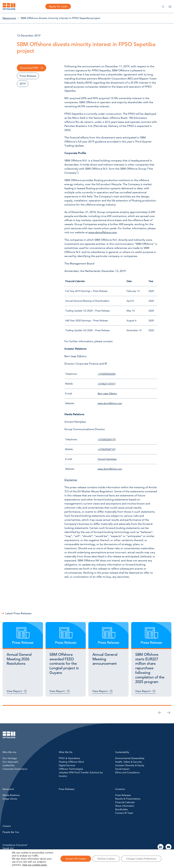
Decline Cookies (106, 859)
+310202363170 (107, 439)
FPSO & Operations (69, 758)
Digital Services (67, 765)
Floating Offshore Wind (71, 762)
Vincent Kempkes (107, 459)
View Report (14, 691)
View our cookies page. (35, 865)
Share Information (125, 806)
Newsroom (9, 18)
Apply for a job (58, 6)
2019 (23, 84)
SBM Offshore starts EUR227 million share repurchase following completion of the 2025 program (150, 668)
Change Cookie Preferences (141, 859)
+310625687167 (107, 449)
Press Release (28, 76)
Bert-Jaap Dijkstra (107, 394)
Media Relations (11, 795)
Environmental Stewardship (130, 758)
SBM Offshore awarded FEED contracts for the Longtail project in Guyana (64, 664)
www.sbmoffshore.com (103, 232)
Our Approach (10, 762)
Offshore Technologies (71, 769)
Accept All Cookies (76, 859)
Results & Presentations (128, 799)
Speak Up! (8, 848)
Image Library (10, 799)
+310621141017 (107, 384)
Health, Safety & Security (129, 762)
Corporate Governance (15, 769)
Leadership (8, 765)
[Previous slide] (160, 712)
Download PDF (29, 68)
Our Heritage (10, 758)
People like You (11, 832)
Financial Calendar (125, 802)
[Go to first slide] (169, 712)
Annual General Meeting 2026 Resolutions (19, 659)
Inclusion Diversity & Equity (130, 765)
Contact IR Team (124, 813)
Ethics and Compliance (127, 772)
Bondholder (122, 809)
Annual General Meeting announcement (105, 659)
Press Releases (123, 795)
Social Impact (122, 769)
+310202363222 (107, 374)
